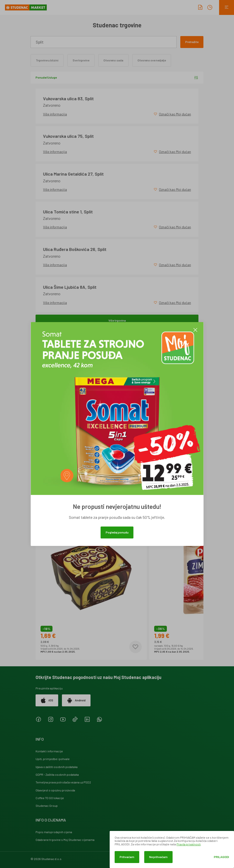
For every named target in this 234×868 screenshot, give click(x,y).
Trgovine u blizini (47, 60)
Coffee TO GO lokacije (50, 798)
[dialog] (172, 849)
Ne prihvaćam (158, 857)
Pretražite (192, 42)
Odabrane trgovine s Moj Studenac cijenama (65, 840)
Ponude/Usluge (117, 78)
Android (76, 700)
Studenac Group (47, 806)
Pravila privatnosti (189, 844)
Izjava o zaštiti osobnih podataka (57, 767)
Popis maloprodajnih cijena (54, 832)
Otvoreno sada (113, 60)
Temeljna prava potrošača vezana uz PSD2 (63, 782)
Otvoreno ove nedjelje (152, 60)
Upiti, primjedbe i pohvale (53, 759)
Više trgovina (117, 320)
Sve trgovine (81, 60)
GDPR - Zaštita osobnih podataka (57, 774)
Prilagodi (221, 857)
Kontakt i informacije (49, 751)
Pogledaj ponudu (117, 532)
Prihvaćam (127, 857)
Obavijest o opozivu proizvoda (55, 790)
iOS (47, 700)
